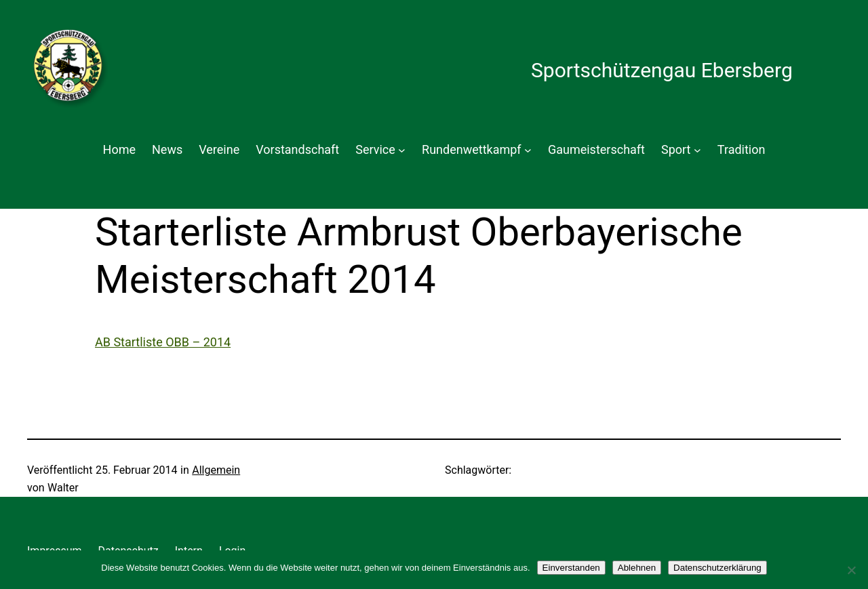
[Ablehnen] (851, 570)
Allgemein (216, 470)
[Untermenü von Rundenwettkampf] (528, 150)
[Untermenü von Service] (402, 150)
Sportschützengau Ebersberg (662, 70)
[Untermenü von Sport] (697, 150)
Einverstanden (571, 568)
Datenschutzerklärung (717, 568)
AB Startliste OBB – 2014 (163, 342)
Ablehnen (637, 568)
